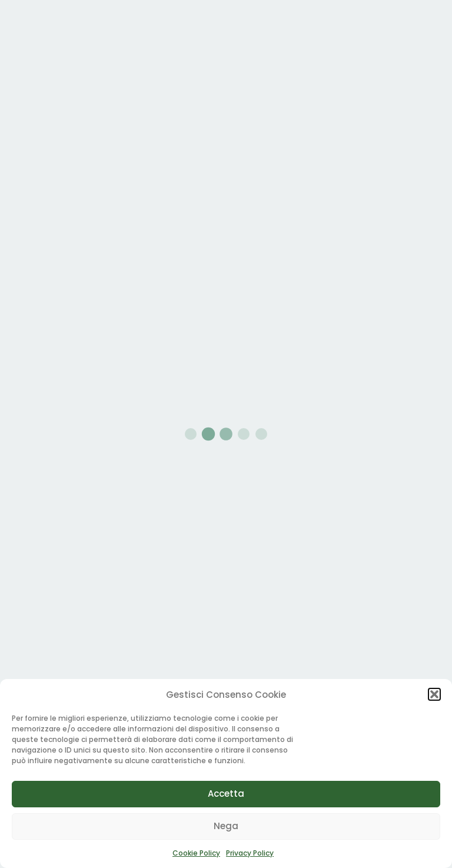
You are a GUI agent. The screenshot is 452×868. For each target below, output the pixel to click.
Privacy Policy (250, 853)
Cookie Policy (196, 853)
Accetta (226, 794)
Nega (226, 826)
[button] (434, 694)
